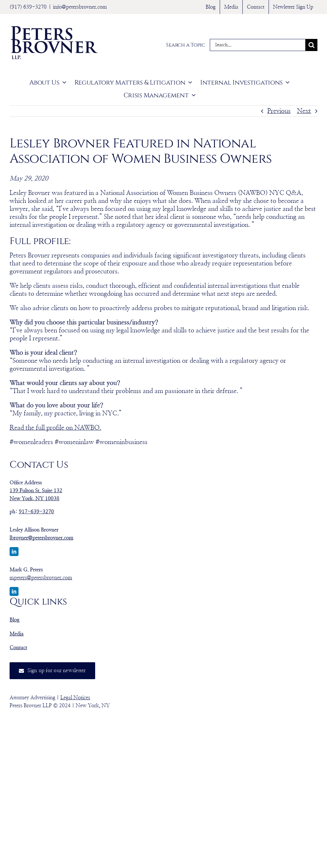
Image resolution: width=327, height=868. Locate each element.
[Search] (311, 45)
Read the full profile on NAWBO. (55, 428)
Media (17, 634)
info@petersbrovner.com (80, 7)
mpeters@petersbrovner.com (41, 578)
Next (304, 111)
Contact (18, 648)
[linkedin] (14, 552)
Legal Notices (75, 698)
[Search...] (258, 45)
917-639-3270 (36, 512)
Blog (15, 620)
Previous (279, 111)
